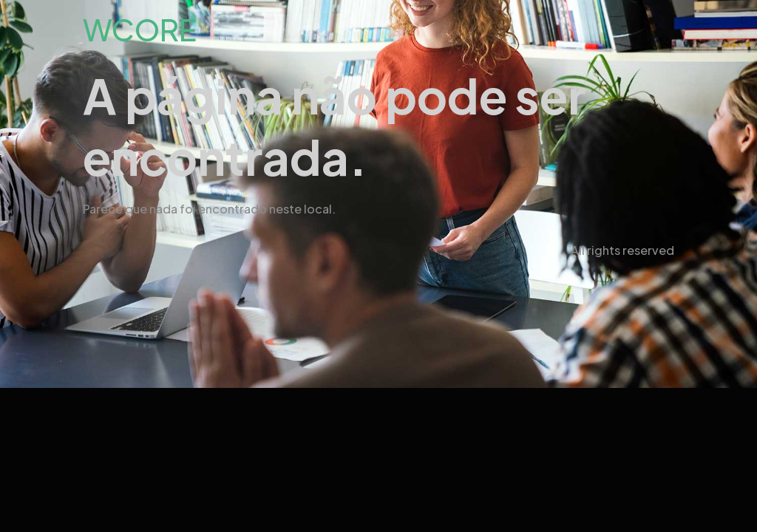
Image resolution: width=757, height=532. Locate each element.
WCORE (140, 29)
